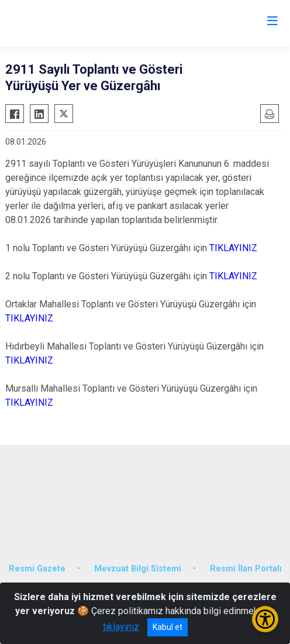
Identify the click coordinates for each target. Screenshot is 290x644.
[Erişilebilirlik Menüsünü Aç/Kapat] (265, 619)
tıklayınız (121, 627)
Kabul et (168, 627)
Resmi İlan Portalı (246, 569)
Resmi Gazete (37, 569)
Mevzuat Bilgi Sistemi (138, 569)
